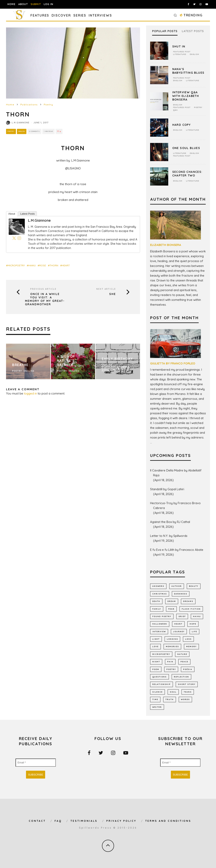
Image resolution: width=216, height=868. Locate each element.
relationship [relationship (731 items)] (161, 684)
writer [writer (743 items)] (157, 707)
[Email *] (36, 763)
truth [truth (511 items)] (170, 699)
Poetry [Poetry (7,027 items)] (171, 669)
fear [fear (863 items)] (171, 609)
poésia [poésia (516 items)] (188, 669)
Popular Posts (165, 31)
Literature (180, 54)
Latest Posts (28, 214)
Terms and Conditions (168, 821)
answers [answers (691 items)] (158, 586)
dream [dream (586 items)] (172, 601)
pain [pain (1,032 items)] (170, 662)
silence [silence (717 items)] (157, 692)
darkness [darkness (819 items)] (181, 594)
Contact (37, 821)
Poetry (11, 131)
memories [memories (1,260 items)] (172, 646)
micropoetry (16, 265)
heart (66, 265)
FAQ (58, 821)
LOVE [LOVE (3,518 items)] (155, 646)
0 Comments (36, 131)
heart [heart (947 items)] (178, 624)
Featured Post (182, 52)
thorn (54, 265)
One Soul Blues (186, 148)
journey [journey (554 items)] (179, 631)
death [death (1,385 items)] (156, 601)
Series (80, 15)
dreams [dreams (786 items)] (188, 601)
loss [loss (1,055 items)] (188, 639)
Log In (48, 4)
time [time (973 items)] (155, 699)
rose (43, 265)
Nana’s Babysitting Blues (188, 71)
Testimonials (84, 821)
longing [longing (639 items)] (172, 639)
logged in (30, 393)
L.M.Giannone (21, 123)
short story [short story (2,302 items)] (187, 684)
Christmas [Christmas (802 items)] (160, 594)
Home (11, 4)
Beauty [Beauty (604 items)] (194, 586)
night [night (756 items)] (156, 662)
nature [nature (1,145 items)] (182, 654)
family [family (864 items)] (157, 609)
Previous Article (43, 289)
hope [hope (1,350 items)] (193, 624)
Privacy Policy (121, 821)
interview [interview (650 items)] (159, 631)
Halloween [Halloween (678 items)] (160, 624)
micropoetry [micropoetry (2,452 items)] (161, 654)
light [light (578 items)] (156, 639)
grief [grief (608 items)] (182, 616)
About (23, 4)
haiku (32, 265)
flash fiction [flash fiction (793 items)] (191, 609)
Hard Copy (182, 125)
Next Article (106, 289)
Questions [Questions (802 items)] (159, 677)
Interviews (100, 15)
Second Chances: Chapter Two (187, 174)
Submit (36, 4)
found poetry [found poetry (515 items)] (162, 616)
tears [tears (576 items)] (188, 692)
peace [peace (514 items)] (184, 662)
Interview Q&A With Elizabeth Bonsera (186, 96)
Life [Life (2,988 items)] (194, 631)
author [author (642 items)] (177, 586)
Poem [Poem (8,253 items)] (156, 669)
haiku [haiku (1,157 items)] (197, 616)
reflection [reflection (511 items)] (181, 677)
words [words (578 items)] (185, 699)
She (113, 294)
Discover (61, 15)
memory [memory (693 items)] (191, 646)
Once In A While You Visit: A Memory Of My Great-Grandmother (45, 299)
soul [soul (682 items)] (173, 692)
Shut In (179, 46)
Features (40, 15)
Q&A (175, 110)
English (22, 131)
